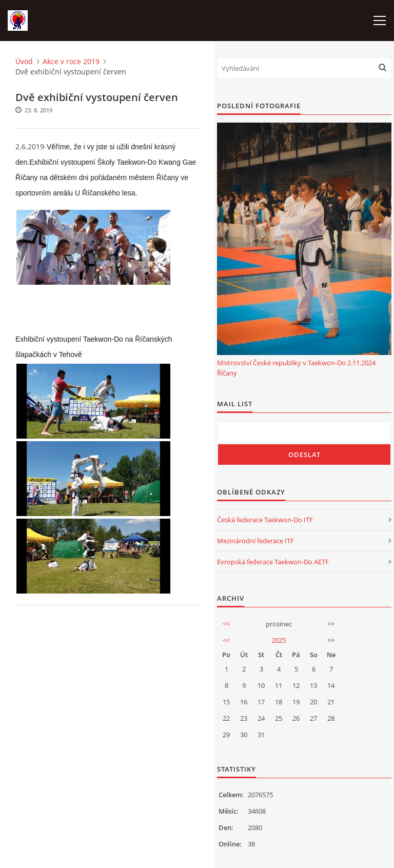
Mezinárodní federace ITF (255, 541)
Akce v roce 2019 (71, 61)
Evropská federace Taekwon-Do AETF (273, 562)
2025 (279, 640)
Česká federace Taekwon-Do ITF (265, 520)
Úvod (24, 61)
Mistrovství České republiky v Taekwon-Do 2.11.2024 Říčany (296, 368)
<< (226, 624)
